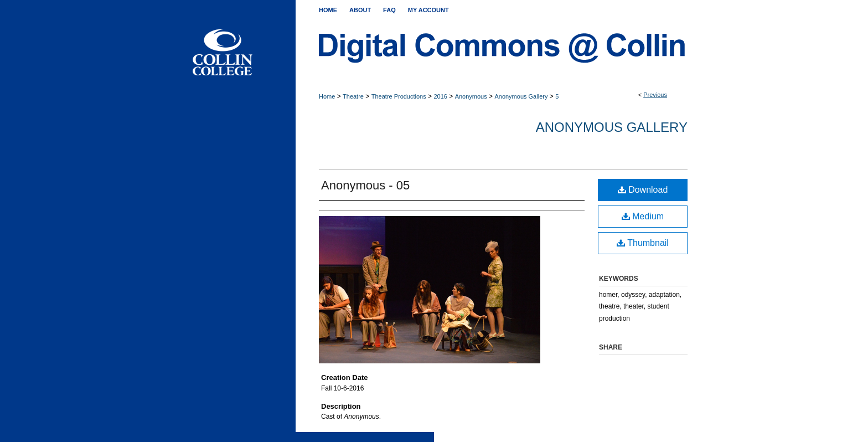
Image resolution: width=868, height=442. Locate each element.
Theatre (353, 96)
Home (327, 96)
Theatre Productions (399, 96)
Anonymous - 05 (365, 185)
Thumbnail (643, 243)
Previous (655, 95)
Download (643, 190)
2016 (440, 96)
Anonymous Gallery (521, 96)
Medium (643, 216)
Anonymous (471, 96)
